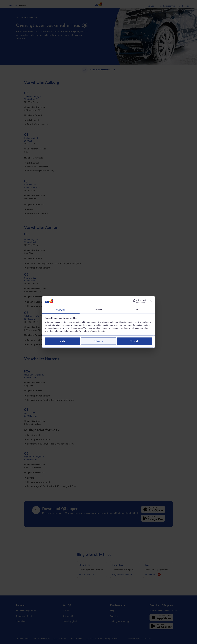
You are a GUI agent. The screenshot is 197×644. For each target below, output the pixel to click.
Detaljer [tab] (98, 309)
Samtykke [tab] (61, 310)
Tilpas (99, 341)
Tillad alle (135, 341)
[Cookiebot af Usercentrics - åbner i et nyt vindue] (135, 301)
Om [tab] (136, 309)
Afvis (62, 341)
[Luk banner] (151, 301)
